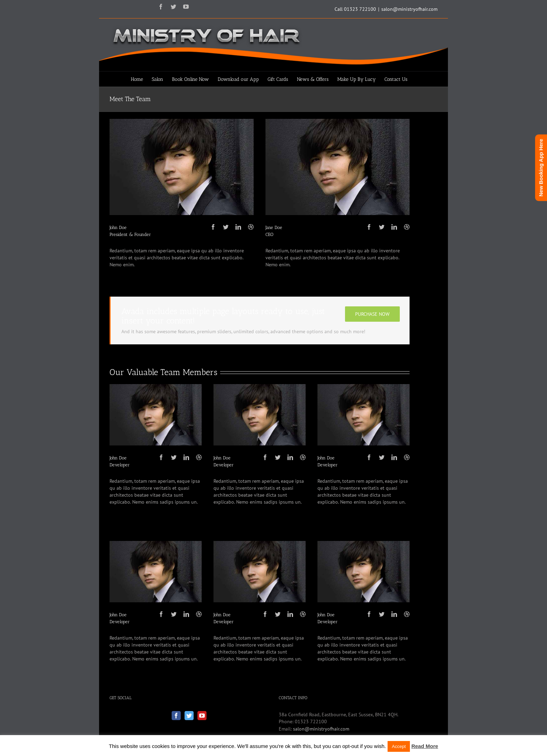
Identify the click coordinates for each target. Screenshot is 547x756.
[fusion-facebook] (213, 227)
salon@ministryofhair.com (409, 9)
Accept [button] (399, 746)
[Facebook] (176, 716)
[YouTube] (202, 716)
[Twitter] (189, 716)
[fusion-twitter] (226, 227)
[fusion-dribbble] (251, 227)
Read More (425, 746)
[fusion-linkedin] (238, 227)
